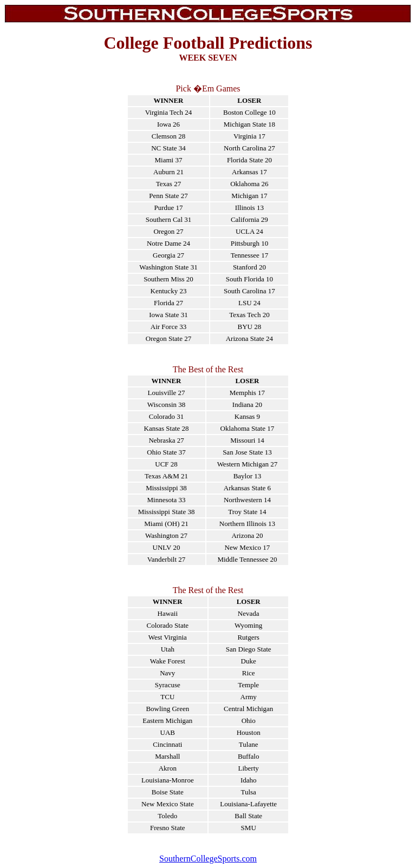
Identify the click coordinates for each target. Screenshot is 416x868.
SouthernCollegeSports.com (208, 859)
